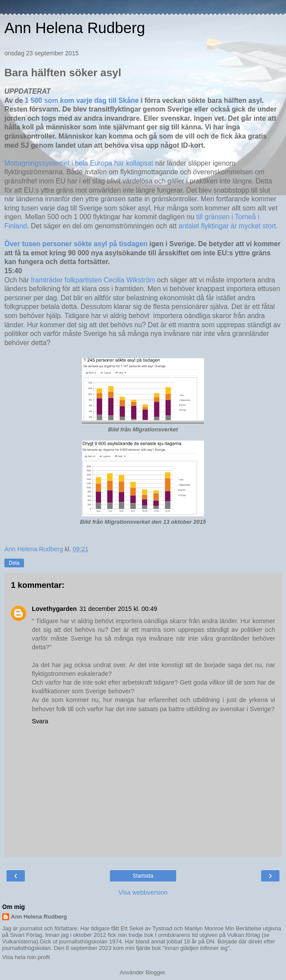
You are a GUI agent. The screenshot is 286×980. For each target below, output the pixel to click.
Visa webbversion (143, 892)
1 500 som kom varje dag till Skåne (82, 100)
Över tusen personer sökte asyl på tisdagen (76, 244)
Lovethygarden (54, 609)
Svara (40, 721)
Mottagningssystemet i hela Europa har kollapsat (79, 163)
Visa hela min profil (26, 957)
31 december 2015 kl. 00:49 (118, 609)
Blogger (155, 972)
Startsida (143, 876)
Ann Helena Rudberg (75, 28)
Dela (14, 563)
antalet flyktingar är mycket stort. (228, 226)
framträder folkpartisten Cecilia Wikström (93, 280)
